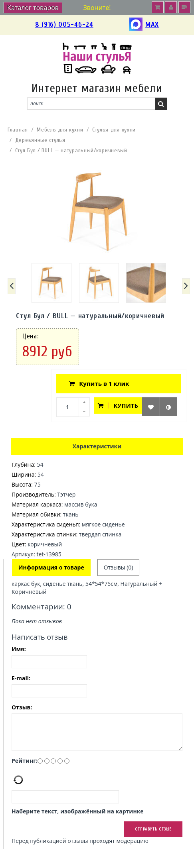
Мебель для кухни (60, 130)
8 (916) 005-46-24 (64, 25)
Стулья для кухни (114, 130)
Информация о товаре (51, 567)
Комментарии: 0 (42, 607)
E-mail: (21, 678)
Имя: (19, 649)
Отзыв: (22, 707)
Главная (18, 130)
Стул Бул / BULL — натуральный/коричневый (71, 150)
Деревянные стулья (40, 140)
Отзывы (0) (119, 567)
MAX (144, 25)
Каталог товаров (33, 8)
